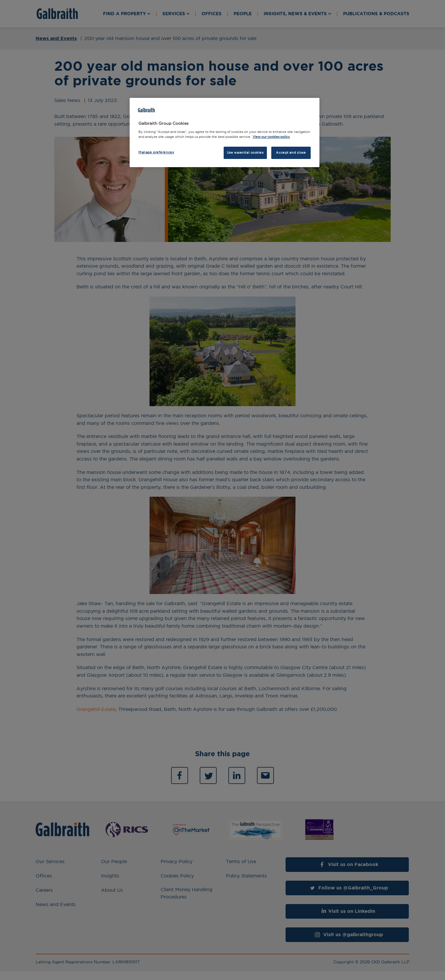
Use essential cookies (245, 153)
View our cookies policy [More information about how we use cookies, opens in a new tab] (271, 137)
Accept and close (291, 153)
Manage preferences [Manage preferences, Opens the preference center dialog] (156, 152)
